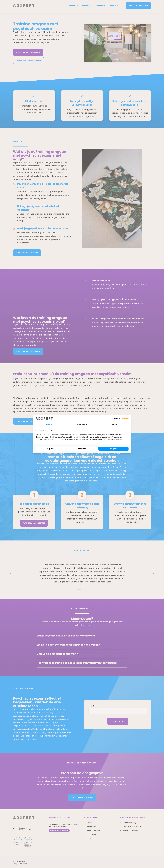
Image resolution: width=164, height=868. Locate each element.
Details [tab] (115, 425)
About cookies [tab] (82, 425)
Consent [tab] (49, 425)
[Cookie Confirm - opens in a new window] (121, 418)
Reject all (51, 449)
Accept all (113, 449)
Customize (82, 449)
